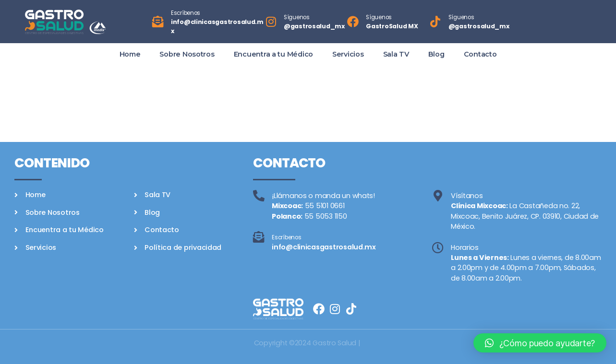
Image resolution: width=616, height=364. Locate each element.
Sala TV (396, 54)
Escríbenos (186, 13)
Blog (436, 54)
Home (130, 54)
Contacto (480, 54)
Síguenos (297, 17)
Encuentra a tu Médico (273, 54)
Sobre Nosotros (187, 54)
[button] (540, 343)
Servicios (348, 54)
